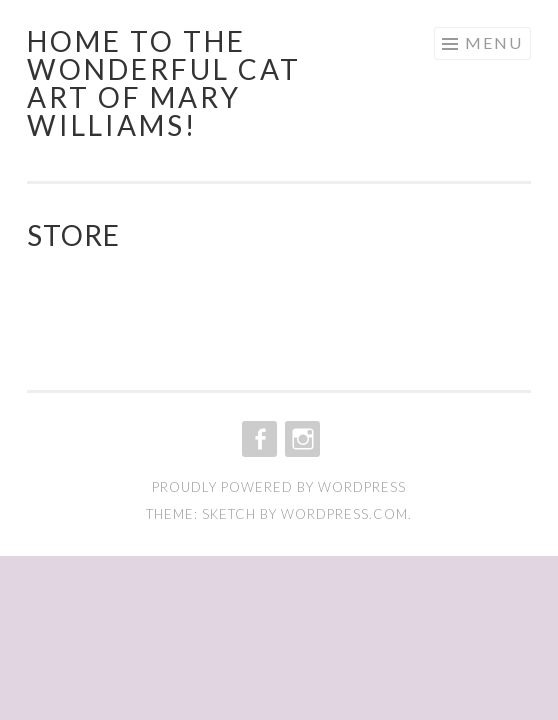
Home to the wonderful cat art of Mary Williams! (164, 83)
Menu (494, 42)
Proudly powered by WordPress (279, 487)
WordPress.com (344, 514)
